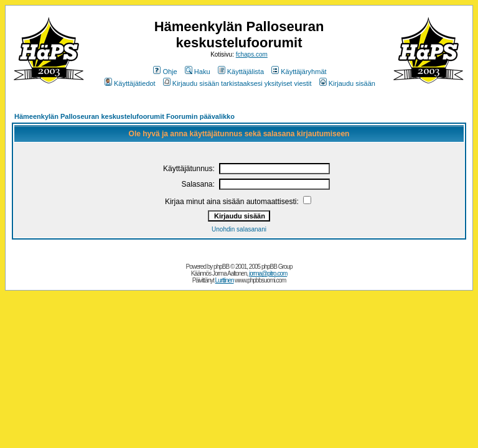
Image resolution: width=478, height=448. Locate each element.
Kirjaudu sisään (347, 83)
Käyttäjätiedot (130, 83)
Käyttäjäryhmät (299, 72)
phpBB (221, 267)
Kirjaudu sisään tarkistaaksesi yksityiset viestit (237, 83)
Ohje (165, 72)
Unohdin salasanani (239, 229)
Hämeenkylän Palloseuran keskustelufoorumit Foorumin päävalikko (124, 116)
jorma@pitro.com (268, 273)
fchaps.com (252, 54)
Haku (198, 72)
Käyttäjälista (241, 72)
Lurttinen (225, 280)
